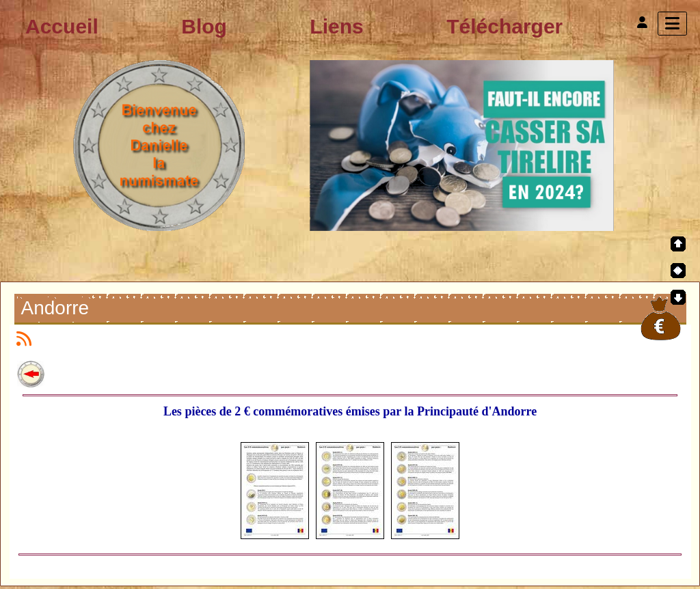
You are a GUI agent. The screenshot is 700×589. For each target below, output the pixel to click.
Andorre (57, 310)
